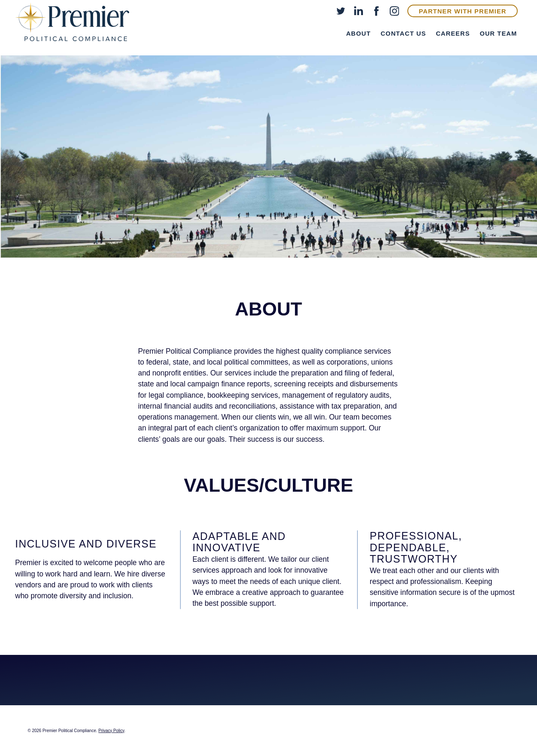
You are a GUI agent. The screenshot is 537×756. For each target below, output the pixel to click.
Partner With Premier (463, 11)
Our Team (498, 33)
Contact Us (403, 33)
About (358, 33)
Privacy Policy (112, 731)
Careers (453, 33)
